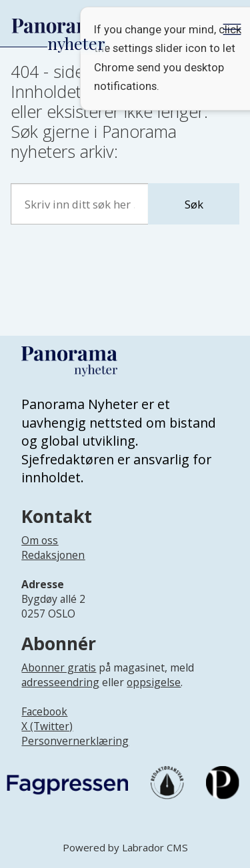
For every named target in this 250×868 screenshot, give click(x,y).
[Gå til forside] (58, 26)
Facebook (44, 711)
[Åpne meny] (232, 29)
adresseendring (60, 682)
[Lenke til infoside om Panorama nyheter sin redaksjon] (53, 566)
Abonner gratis (59, 667)
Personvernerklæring (75, 741)
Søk (194, 204)
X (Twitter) (47, 726)
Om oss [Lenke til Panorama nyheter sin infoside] (40, 540)
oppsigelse (154, 682)
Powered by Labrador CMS (125, 847)
